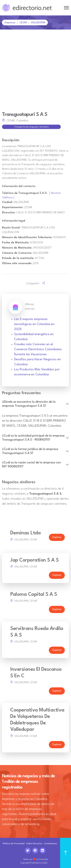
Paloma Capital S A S (34, 595)
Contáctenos (51, 844)
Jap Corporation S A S (34, 560)
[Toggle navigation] (66, 8)
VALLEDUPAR (38, 23)
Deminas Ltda (25, 533)
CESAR (23, 23)
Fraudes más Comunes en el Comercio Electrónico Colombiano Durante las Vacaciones (38, 349)
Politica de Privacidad (14, 844)
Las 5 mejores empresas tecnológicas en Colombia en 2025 (34, 324)
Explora (57, 537)
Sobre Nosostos (34, 844)
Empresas (10, 23)
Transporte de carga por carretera (31, 127)
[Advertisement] (35, 67)
